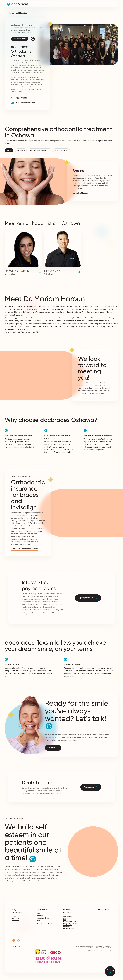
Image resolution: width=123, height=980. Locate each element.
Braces (9, 150)
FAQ (65, 920)
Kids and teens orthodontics (40, 150)
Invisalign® (21, 150)
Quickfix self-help (68, 927)
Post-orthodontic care (70, 922)
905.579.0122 (21, 98)
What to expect (68, 917)
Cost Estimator (68, 925)
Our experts (15, 918)
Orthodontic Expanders (43, 917)
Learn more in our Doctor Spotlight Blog (22, 332)
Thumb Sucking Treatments (44, 924)
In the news (15, 920)
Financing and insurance (70, 923)
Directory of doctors (69, 928)
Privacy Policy (16, 946)
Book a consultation (20, 39)
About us (15, 917)
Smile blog (66, 918)
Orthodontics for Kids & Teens (43, 920)
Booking (110, 971)
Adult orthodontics (61, 150)
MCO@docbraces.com (26, 103)
